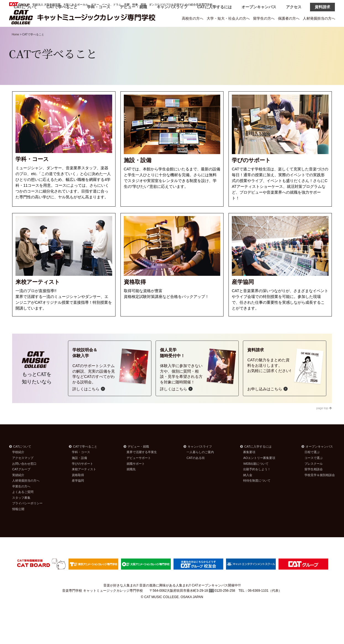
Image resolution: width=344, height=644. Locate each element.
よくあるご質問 (23, 506)
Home (16, 49)
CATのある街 (196, 472)
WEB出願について (256, 478)
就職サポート (136, 478)
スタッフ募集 (21, 512)
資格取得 (78, 489)
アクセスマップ (23, 472)
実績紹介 (18, 489)
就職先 (131, 483)
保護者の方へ (289, 18)
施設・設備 (79, 472)
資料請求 (322, 34)
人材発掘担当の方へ (319, 18)
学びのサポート (82, 478)
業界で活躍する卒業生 (142, 466)
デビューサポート (139, 472)
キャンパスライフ (172, 34)
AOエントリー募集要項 (259, 472)
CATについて (25, 34)
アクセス (294, 34)
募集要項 (249, 466)
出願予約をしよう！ (257, 483)
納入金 (248, 489)
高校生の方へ (193, 18)
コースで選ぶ (314, 472)
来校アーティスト (84, 483)
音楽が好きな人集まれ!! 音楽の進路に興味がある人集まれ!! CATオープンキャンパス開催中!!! (172, 599)
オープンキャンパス (259, 34)
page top (324, 422)
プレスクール (314, 478)
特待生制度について (257, 495)
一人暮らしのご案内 (200, 466)
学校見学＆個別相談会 (320, 489)
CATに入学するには (215, 34)
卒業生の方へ (21, 500)
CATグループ (21, 483)
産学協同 (78, 495)
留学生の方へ (264, 18)
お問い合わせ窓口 (24, 478)
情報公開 (18, 523)
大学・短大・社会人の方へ (228, 18)
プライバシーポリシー (27, 517)
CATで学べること (62, 34)
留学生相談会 (314, 483)
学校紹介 (18, 466)
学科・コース (99, 34)
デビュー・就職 (133, 34)
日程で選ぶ (312, 466)
